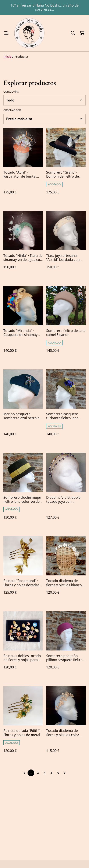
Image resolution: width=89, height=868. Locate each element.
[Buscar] (73, 33)
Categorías (11, 92)
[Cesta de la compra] (82, 33)
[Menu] (7, 33)
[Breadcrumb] (44, 57)
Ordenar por (12, 110)
